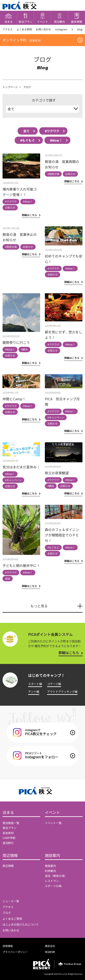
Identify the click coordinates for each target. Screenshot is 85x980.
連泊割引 (8, 843)
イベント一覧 (53, 823)
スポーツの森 (53, 886)
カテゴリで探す (44, 100)
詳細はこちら (69, 653)
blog (80, 29)
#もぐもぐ (27, 140)
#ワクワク (52, 131)
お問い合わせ (43, 29)
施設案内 (52, 856)
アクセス (8, 29)
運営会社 (50, 946)
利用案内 (50, 871)
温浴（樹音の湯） (56, 876)
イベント (52, 812)
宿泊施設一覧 (11, 823)
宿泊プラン (10, 828)
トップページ (10, 87)
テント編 (34, 691)
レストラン (52, 881)
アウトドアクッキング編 (62, 691)
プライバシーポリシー (15, 952)
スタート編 (35, 684)
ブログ (7, 913)
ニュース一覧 (11, 901)
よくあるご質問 (12, 919)
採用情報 (8, 946)
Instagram (61, 29)
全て (26, 131)
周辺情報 (10, 856)
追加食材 (8, 833)
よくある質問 (24, 29)
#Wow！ (56, 140)
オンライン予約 (23, 40)
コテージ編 (54, 684)
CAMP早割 (9, 838)
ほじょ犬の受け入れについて (21, 924)
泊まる (8, 812)
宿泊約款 (50, 952)
